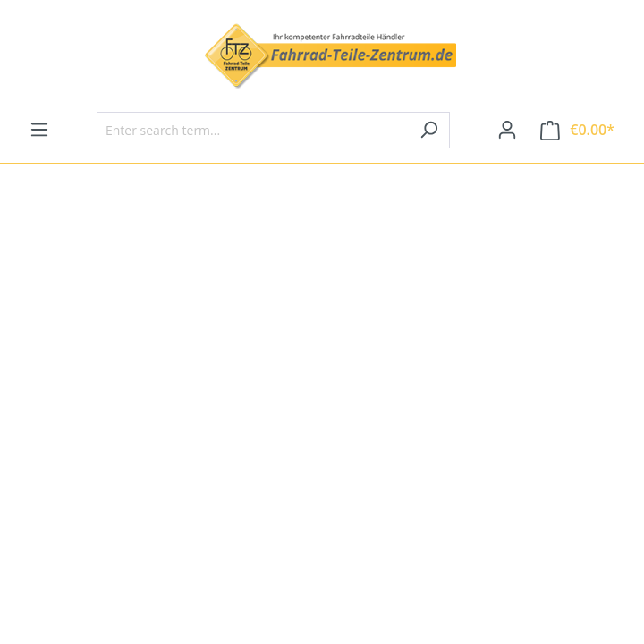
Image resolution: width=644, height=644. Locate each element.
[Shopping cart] (577, 130)
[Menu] (39, 130)
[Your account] (507, 130)
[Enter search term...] (253, 130)
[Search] (429, 130)
